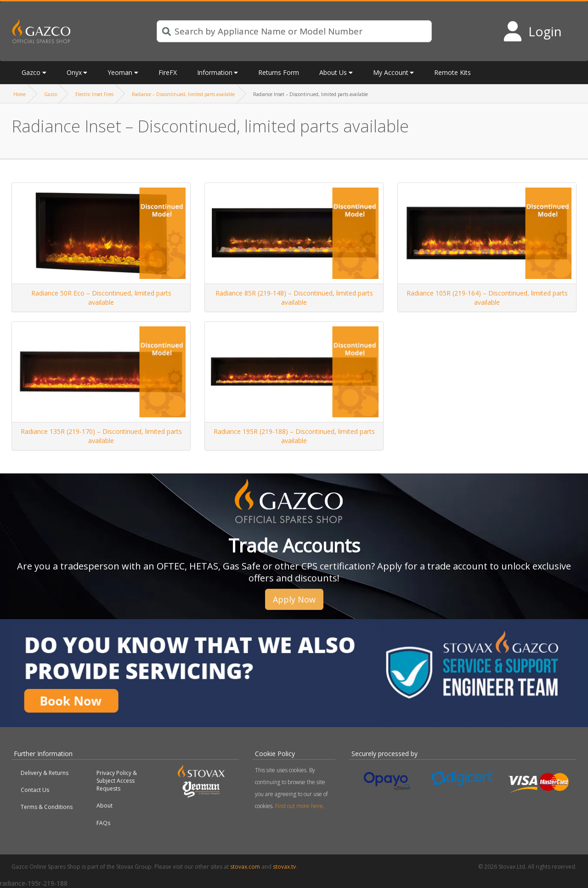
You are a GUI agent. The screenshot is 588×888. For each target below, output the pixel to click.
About (105, 805)
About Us (333, 72)
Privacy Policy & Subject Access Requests (117, 781)
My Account (391, 72)
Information (215, 72)
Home (20, 94)
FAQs (103, 823)
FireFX (168, 72)
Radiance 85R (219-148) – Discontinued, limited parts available (294, 298)
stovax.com (245, 867)
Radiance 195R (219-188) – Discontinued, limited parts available (294, 436)
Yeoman (120, 72)
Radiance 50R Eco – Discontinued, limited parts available (101, 298)
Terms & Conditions (47, 807)
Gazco (31, 72)
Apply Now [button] (294, 599)
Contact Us (35, 790)
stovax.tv (284, 867)
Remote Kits (452, 72)
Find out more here (299, 806)
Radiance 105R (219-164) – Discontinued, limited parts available (487, 298)
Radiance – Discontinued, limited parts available (183, 94)
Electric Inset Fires (94, 94)
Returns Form (279, 72)
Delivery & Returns (45, 773)
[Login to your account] (532, 31)
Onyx (74, 72)
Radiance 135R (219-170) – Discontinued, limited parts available (101, 436)
